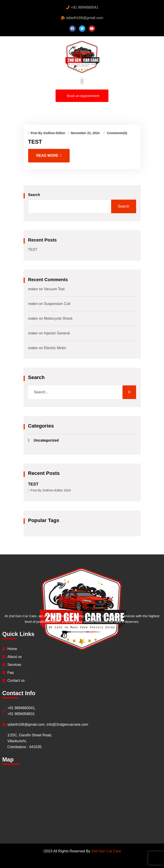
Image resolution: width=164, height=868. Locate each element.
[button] (82, 81)
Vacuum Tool (54, 289)
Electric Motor (55, 348)
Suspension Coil (57, 304)
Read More (49, 156)
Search (34, 195)
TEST (35, 142)
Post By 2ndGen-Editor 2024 (50, 490)
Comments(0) (115, 133)
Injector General (57, 333)
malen (33, 289)
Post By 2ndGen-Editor (47, 133)
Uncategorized (46, 440)
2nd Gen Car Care (106, 851)
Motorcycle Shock (58, 318)
